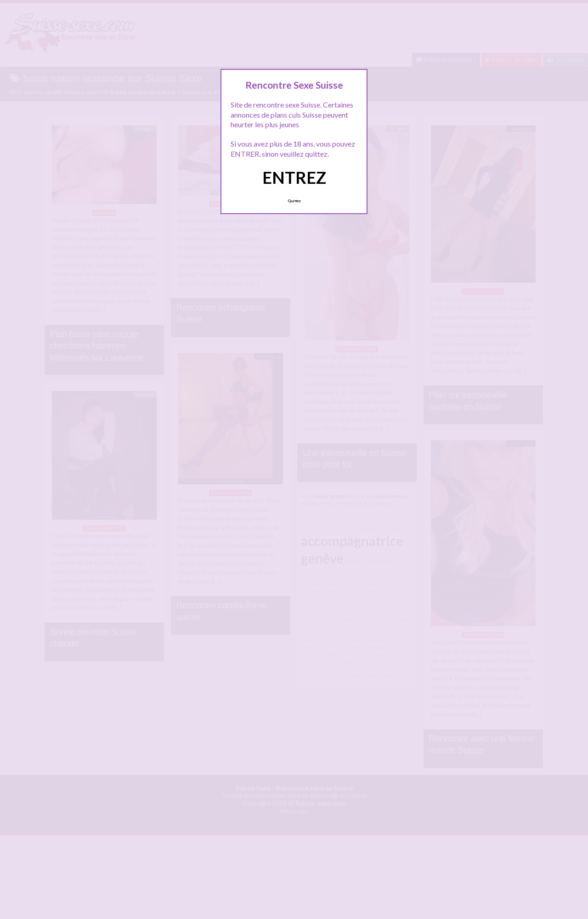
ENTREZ (294, 177)
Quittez (294, 201)
